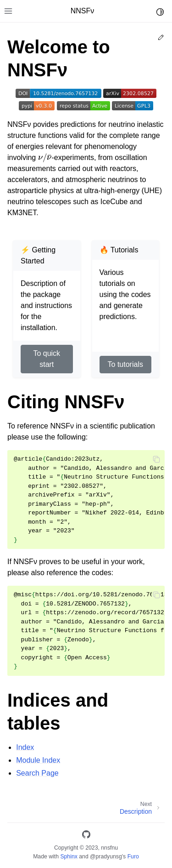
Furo (133, 857)
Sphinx (69, 857)
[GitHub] (86, 836)
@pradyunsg (106, 857)
